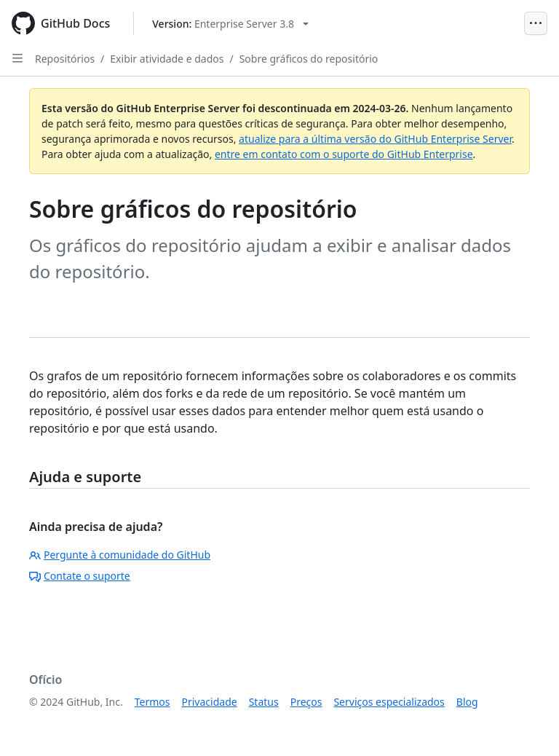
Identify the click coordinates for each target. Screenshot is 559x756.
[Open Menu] (536, 23)
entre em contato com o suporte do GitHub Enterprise (344, 154)
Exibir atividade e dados (167, 59)
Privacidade (210, 702)
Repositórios (65, 59)
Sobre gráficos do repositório (309, 59)
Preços (306, 702)
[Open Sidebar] (17, 58)
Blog (467, 702)
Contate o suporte (80, 576)
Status (264, 702)
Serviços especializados (389, 702)
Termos (152, 702)
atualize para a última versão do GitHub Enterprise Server (375, 139)
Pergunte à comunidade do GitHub (120, 555)
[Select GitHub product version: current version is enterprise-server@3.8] (230, 24)
